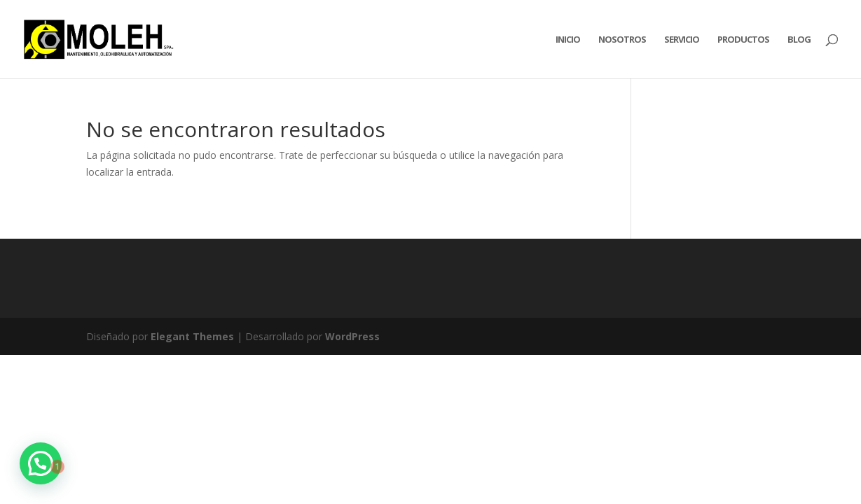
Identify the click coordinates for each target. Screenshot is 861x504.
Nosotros (622, 40)
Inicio (568, 40)
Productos (743, 40)
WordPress (352, 336)
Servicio (682, 40)
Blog (799, 40)
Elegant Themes (192, 336)
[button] (41, 463)
